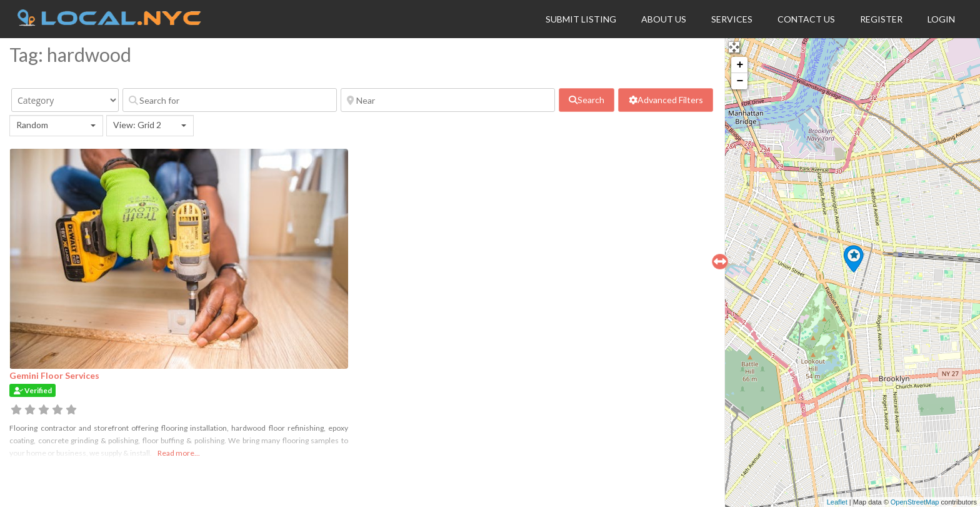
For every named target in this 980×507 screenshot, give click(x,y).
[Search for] (230, 100)
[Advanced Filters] (666, 100)
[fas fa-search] (587, 100)
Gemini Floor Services (54, 375)
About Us (664, 19)
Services (732, 19)
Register (881, 19)
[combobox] (56, 126)
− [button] (740, 81)
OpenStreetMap (915, 502)
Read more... (179, 453)
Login (941, 19)
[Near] (448, 100)
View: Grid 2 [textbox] (137, 125)
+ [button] (740, 65)
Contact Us (806, 19)
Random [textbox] (32, 125)
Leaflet (837, 502)
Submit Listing (581, 19)
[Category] (65, 100)
